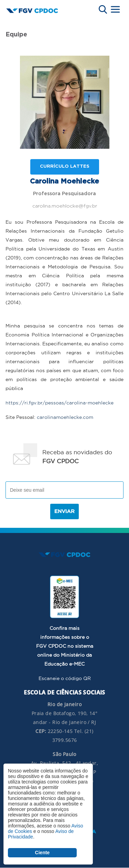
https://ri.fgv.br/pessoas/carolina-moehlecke (60, 403)
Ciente (42, 853)
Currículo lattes (65, 166)
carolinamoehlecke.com (65, 417)
